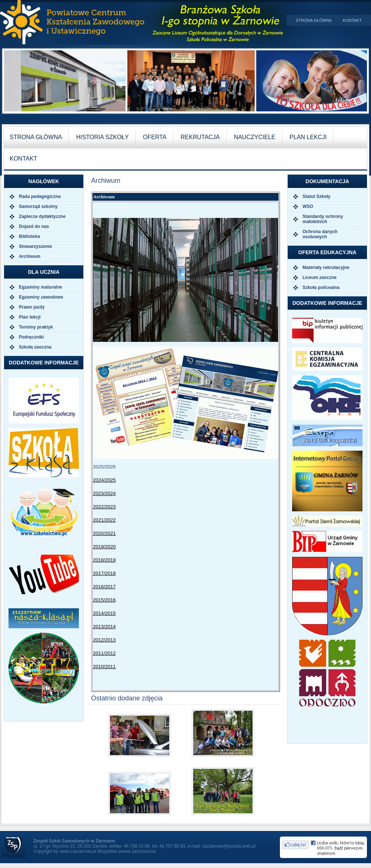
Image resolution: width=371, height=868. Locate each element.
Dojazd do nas (34, 226)
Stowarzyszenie (35, 246)
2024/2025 (104, 480)
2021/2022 (104, 520)
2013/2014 (104, 627)
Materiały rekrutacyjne (326, 268)
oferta (155, 137)
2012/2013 (104, 640)
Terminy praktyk (36, 327)
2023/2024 (104, 493)
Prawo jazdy (32, 307)
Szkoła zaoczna (35, 347)
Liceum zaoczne (320, 277)
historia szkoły (103, 137)
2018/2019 (104, 560)
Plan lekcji (30, 317)
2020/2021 (104, 533)
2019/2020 (104, 547)
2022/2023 (104, 507)
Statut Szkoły (316, 196)
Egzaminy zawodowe (41, 297)
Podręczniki (31, 337)
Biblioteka (29, 236)
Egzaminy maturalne (41, 287)
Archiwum (30, 256)
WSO (308, 206)
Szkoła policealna (321, 287)
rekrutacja (200, 137)
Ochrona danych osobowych (320, 234)
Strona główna (314, 20)
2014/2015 (104, 613)
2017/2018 (104, 573)
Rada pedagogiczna (40, 196)
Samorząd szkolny (38, 206)
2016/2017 (104, 587)
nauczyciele (255, 137)
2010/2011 (104, 667)
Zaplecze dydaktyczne (42, 216)
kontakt (23, 159)
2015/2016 (104, 600)
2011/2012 (104, 653)
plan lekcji (308, 137)
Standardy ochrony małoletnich (323, 219)
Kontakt (352, 20)
